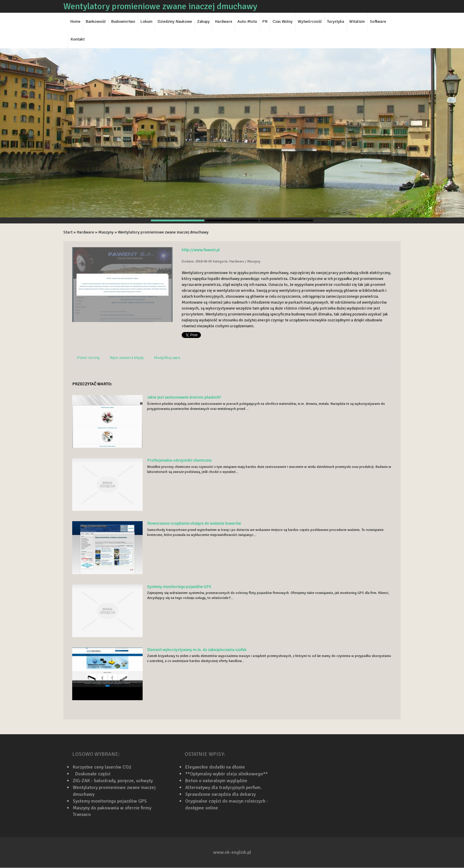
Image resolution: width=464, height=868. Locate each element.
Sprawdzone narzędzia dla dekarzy (220, 794)
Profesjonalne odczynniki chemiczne (179, 460)
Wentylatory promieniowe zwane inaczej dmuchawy (163, 232)
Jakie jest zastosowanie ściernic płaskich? (184, 397)
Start (68, 232)
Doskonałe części (92, 774)
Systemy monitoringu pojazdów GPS (179, 587)
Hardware (85, 232)
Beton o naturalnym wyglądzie (216, 781)
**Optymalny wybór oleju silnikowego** (227, 774)
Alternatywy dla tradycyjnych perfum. (223, 788)
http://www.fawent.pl (201, 250)
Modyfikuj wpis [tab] (167, 358)
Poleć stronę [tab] (88, 358)
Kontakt (78, 39)
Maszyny (106, 232)
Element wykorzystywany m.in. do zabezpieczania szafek (197, 650)
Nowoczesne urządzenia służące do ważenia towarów (194, 523)
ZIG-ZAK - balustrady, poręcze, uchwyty (113, 781)
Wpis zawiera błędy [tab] (127, 358)
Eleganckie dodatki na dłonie (215, 767)
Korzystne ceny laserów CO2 (102, 767)
